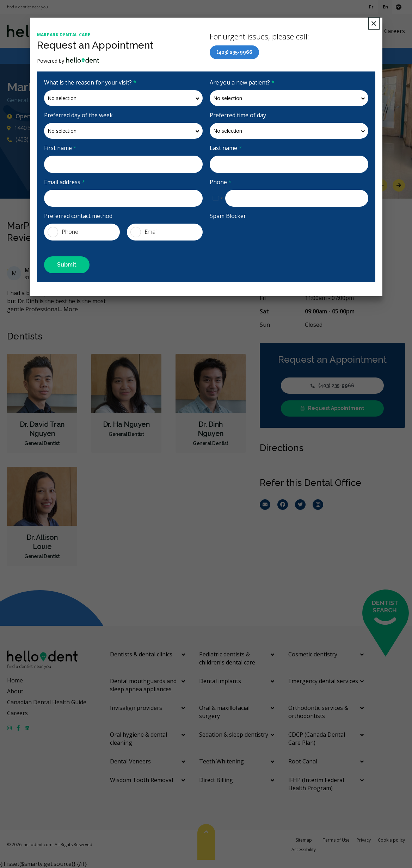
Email (144, 232)
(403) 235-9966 (234, 52)
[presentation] (263, 237)
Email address (64, 182)
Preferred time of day (238, 115)
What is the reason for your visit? (90, 82)
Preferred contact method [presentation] (78, 216)
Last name (226, 148)
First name (60, 148)
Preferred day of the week (78, 115)
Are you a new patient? (242, 82)
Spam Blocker (228, 216)
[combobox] (217, 198)
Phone (221, 182)
